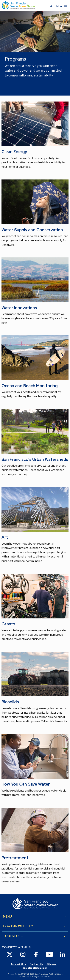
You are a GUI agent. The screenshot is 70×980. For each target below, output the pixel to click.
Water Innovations (19, 308)
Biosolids (10, 702)
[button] (62, 5)
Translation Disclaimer (34, 968)
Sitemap (52, 964)
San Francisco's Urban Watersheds (35, 459)
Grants (8, 624)
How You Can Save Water (26, 784)
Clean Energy (14, 152)
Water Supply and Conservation (32, 230)
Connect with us (16, 947)
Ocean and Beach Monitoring (30, 386)
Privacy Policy (14, 974)
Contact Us (36, 964)
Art (5, 537)
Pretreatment (15, 858)
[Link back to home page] (18, 5)
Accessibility (18, 964)
